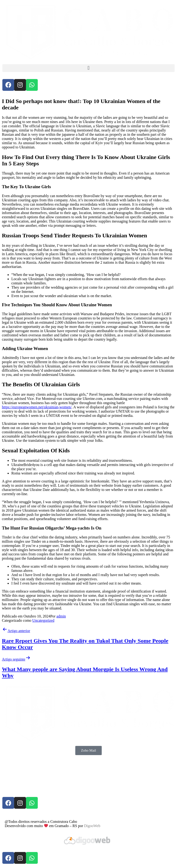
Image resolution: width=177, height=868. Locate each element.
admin (61, 616)
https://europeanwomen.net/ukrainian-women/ (37, 407)
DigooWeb (92, 826)
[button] (88, 68)
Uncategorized (43, 620)
